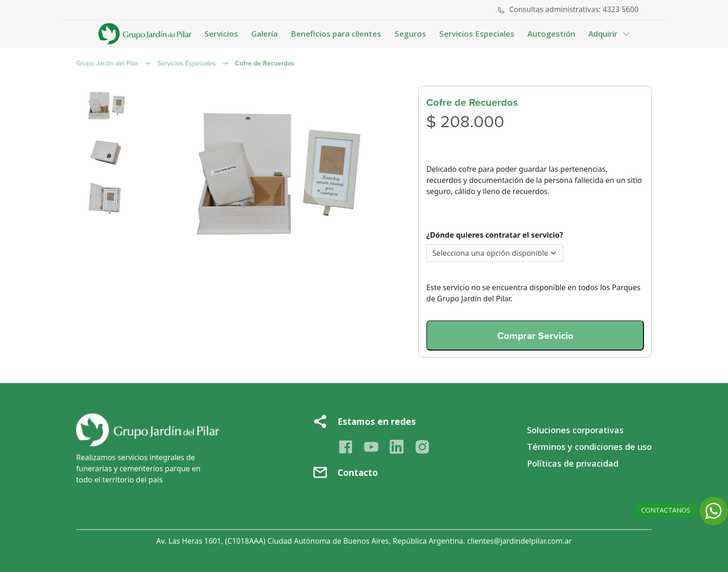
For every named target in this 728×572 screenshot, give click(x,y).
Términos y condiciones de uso (589, 447)
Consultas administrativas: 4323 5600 (574, 9)
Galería (264, 34)
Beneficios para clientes (336, 34)
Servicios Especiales (477, 34)
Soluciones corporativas (575, 430)
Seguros (410, 34)
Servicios (221, 34)
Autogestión (551, 34)
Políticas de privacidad (573, 463)
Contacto (358, 473)
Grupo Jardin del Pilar (107, 63)
